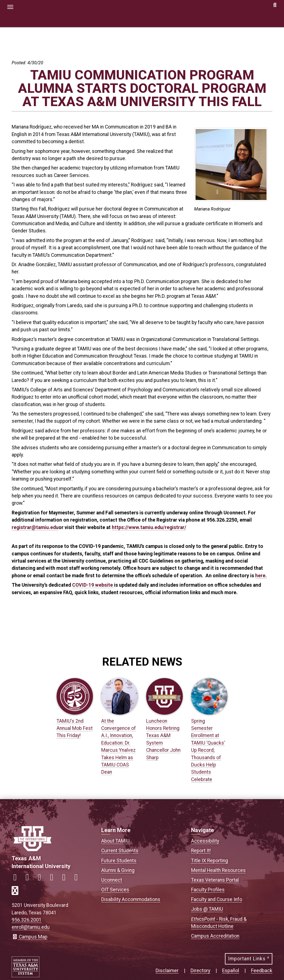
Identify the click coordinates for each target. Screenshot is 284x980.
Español (231, 971)
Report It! (201, 851)
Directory (200, 971)
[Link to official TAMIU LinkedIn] (54, 879)
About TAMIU (115, 841)
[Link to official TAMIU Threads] (78, 879)
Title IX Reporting (210, 861)
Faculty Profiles (208, 890)
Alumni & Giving (118, 870)
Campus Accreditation (215, 936)
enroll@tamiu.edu (31, 927)
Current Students (120, 851)
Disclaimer (167, 971)
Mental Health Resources (218, 870)
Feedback (262, 971)
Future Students (119, 861)
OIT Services (115, 890)
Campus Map (30, 937)
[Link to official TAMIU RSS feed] (17, 892)
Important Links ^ (249, 959)
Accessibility (205, 841)
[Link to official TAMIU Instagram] (29, 879)
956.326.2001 (27, 920)
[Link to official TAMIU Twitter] (42, 879)
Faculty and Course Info (217, 899)
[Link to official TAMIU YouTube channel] (66, 879)
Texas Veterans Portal (215, 880)
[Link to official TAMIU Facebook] (17, 879)
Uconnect (112, 880)
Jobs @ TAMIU (207, 909)
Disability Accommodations (131, 899)
